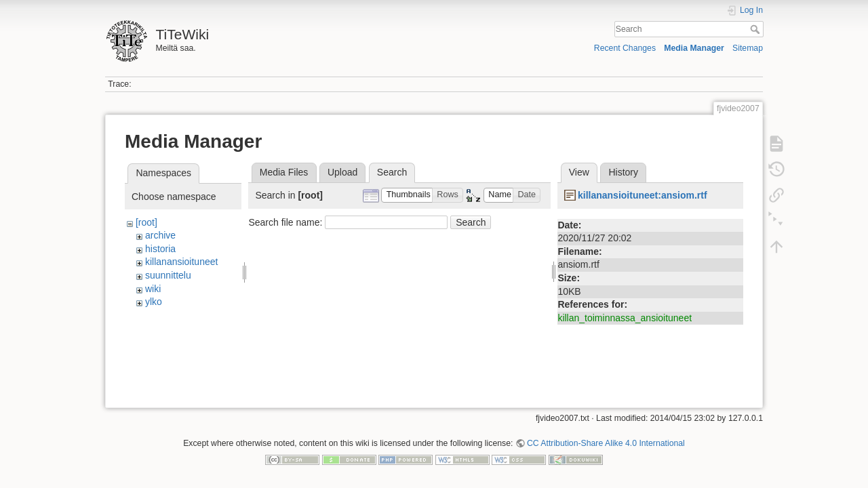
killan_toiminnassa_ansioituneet (625, 318)
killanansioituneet (181, 262)
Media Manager (694, 48)
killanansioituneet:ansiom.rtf (643, 195)
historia (160, 249)
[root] (146, 222)
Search (756, 29)
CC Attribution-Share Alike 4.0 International (606, 438)
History (623, 172)
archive (160, 235)
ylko (154, 302)
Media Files (284, 172)
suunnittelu (168, 275)
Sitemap (748, 48)
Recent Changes (625, 48)
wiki (153, 289)
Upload (342, 172)
